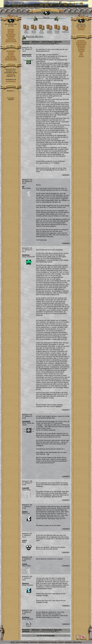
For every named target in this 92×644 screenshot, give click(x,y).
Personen (11, 53)
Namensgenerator (11, 60)
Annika (25, 564)
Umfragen (81, 49)
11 (45, 43)
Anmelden (81, 29)
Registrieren (81, 28)
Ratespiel (81, 51)
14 (51, 43)
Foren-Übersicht (81, 42)
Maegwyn (25, 583)
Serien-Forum (34, 31)
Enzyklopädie (11, 51)
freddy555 (26, 488)
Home (43, 10)
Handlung (11, 38)
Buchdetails (11, 36)
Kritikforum (65, 31)
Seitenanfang (77, 642)
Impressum (34, 642)
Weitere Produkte (11, 41)
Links (81, 53)
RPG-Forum (42, 31)
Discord (81, 56)
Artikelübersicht (81, 44)
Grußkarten (81, 48)
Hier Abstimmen (81, 639)
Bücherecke (81, 46)
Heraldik (11, 54)
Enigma (25, 512)
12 (47, 43)
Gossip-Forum (57, 31)
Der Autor (11, 31)
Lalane (24, 540)
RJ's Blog (11, 33)
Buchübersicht (11, 35)
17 (57, 43)
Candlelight (26, 421)
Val (23, 187)
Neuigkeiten (81, 41)
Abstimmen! (11, 74)
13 (49, 43)
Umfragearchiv (11, 81)
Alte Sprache (11, 56)
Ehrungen (54, 642)
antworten (66, 175)
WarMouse (26, 255)
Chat (81, 54)
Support (61, 642)
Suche (49, 10)
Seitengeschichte (44, 642)
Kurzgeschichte (11, 40)
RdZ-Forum (26, 31)
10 (43, 43)
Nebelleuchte (27, 55)
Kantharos (26, 617)
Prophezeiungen (11, 58)
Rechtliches (25, 642)
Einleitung (11, 29)
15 (53, 43)
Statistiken (68, 642)
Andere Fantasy (50, 31)
